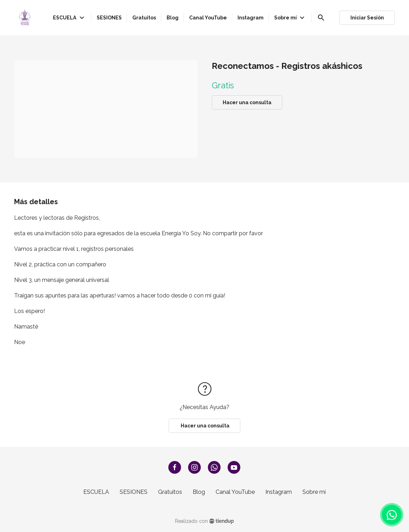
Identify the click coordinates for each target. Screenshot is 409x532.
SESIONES (134, 492)
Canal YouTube (235, 492)
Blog (199, 492)
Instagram (279, 492)
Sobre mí (314, 492)
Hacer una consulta (247, 102)
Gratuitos (170, 492)
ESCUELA (96, 492)
